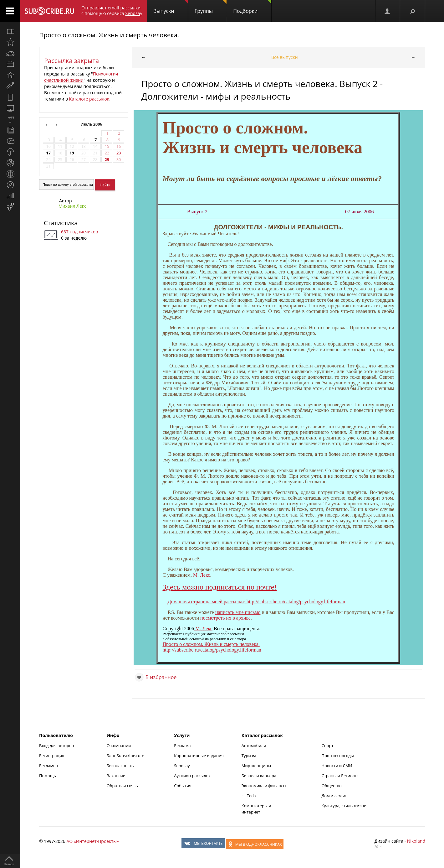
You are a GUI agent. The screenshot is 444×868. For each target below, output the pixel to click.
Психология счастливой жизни (81, 77)
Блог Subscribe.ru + (126, 756)
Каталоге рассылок (89, 99)
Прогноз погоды (337, 756)
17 (48, 153)
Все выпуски (285, 57)
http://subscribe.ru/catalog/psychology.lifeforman (212, 650)
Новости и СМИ (337, 766)
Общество (331, 786)
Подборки (252, 7)
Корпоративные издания (199, 756)
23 (119, 153)
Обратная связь (122, 786)
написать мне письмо (238, 612)
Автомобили (254, 746)
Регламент (50, 766)
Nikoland (416, 841)
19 (72, 153)
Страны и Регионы (340, 776)
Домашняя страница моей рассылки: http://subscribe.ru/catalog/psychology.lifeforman (256, 602)
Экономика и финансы (264, 786)
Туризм (249, 756)
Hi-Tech (249, 796)
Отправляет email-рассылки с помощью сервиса (112, 10)
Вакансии (116, 776)
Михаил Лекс (72, 206)
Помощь (48, 776)
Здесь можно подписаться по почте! (219, 587)
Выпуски (171, 7)
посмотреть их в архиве (225, 618)
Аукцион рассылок (192, 776)
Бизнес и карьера (259, 776)
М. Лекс (202, 575)
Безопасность (120, 766)
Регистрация (52, 756)
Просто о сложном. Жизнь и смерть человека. (109, 35)
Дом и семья (334, 796)
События (183, 786)
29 (107, 160)
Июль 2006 (92, 124)
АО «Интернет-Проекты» (92, 841)
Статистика (61, 223)
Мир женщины (256, 766)
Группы (211, 7)
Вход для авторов (56, 746)
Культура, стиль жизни (344, 806)
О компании (119, 746)
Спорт (327, 746)
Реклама (182, 746)
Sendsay (182, 766)
